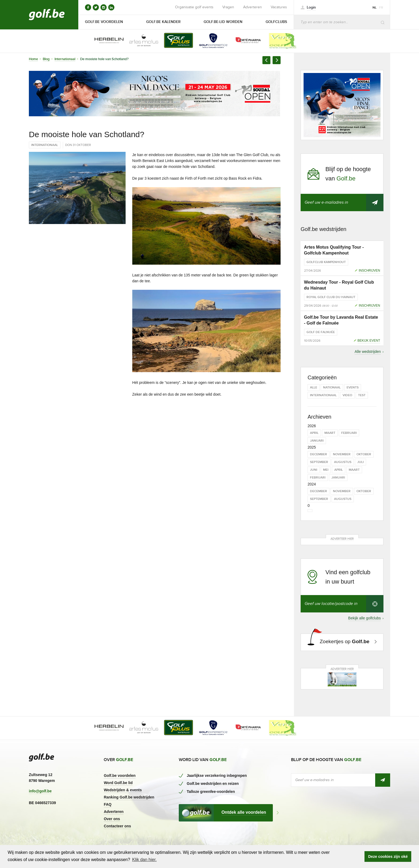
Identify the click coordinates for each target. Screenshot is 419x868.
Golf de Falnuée (321, 332)
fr (381, 8)
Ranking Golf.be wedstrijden (129, 797)
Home (33, 59)
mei (326, 470)
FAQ (108, 804)
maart (330, 433)
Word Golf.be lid (118, 783)
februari (349, 433)
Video (347, 395)
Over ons (112, 819)
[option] (105, 41)
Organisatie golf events (194, 7)
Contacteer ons (117, 826)
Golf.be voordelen (120, 776)
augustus (343, 462)
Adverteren (253, 7)
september (319, 462)
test (362, 395)
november (342, 454)
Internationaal (65, 59)
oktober (364, 454)
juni (314, 470)
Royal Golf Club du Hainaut (331, 297)
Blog (46, 59)
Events (353, 387)
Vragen (228, 7)
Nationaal (332, 387)
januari (317, 441)
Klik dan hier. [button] (144, 860)
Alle (314, 387)
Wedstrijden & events (123, 790)
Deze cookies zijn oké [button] (388, 857)
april (314, 433)
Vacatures (279, 7)
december (319, 454)
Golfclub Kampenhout (326, 262)
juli (360, 462)
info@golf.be (40, 791)
